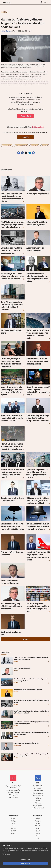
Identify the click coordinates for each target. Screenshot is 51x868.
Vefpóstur (38, 803)
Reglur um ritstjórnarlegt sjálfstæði (13, 787)
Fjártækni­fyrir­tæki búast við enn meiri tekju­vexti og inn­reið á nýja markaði (13, 276)
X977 (38, 836)
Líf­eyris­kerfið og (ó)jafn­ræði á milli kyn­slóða (28, 690)
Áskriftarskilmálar (38, 796)
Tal (38, 838)
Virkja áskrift (26, 116)
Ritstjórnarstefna (38, 793)
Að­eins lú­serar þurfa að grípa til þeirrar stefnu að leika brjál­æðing (37, 361)
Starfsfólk (38, 798)
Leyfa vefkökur (25, 864)
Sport (13, 824)
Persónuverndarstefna (13, 790)
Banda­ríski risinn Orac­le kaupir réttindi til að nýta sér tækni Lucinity (12, 418)
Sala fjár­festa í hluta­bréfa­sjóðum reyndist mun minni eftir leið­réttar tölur (12, 527)
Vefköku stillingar (26, 859)
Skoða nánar (6, 854)
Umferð (38, 801)
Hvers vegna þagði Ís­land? (38, 194)
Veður (38, 828)
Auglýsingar (38, 788)
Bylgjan (38, 831)
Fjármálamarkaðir (7, 146)
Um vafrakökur (38, 806)
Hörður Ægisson (6, 31)
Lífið (13, 826)
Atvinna (38, 824)
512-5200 (39, 786)
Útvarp (13, 833)
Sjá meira (25, 639)
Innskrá (26, 137)
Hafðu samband (38, 791)
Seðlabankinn (34, 146)
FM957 (38, 833)
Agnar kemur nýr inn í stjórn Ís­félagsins (26, 743)
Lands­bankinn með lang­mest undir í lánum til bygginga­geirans (12, 251)
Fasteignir (38, 821)
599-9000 (15, 797)
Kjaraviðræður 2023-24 (21, 146)
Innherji (38, 819)
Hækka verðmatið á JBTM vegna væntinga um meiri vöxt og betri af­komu (38, 527)
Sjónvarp (13, 831)
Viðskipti (13, 821)
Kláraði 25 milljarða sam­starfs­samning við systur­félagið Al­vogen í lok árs (12, 447)
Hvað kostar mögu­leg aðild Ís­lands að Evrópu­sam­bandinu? (12, 606)
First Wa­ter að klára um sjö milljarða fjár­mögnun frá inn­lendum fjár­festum (13, 225)
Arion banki (45, 146)
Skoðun (13, 828)
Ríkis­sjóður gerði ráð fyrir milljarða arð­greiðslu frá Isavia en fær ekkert (38, 501)
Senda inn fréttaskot (38, 808)
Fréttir (13, 819)
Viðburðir (38, 826)
